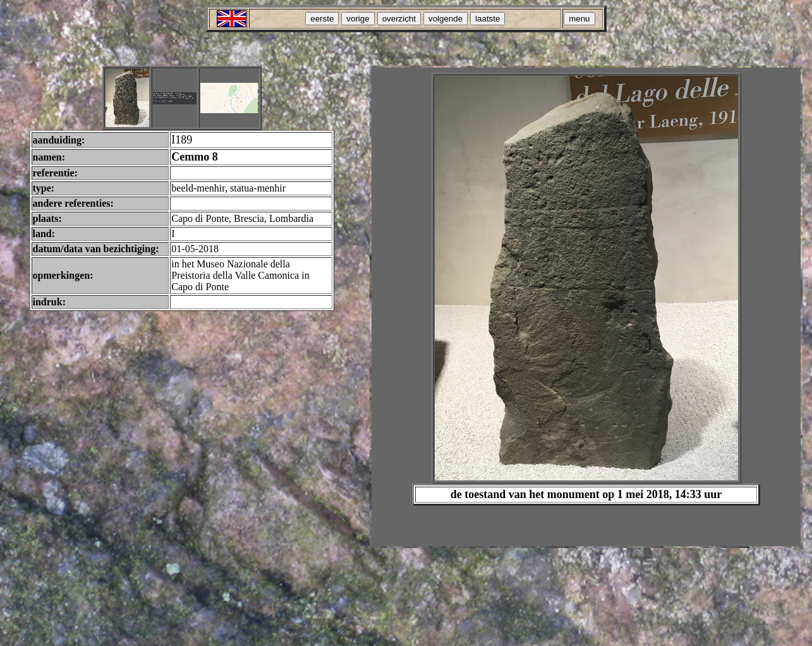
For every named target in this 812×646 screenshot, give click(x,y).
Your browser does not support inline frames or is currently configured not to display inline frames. (586, 307)
